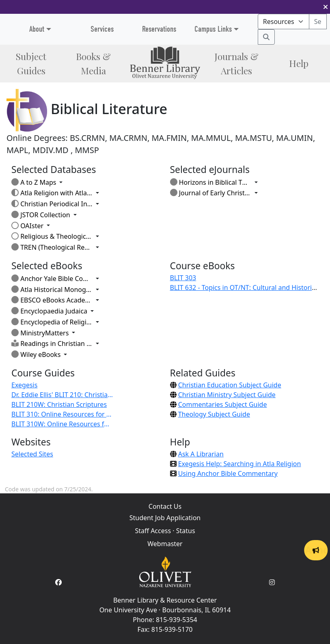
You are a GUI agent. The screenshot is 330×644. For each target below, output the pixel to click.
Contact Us (165, 506)
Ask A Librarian (201, 454)
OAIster (27, 226)
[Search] (266, 37)
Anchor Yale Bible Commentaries (52, 279)
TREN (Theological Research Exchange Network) (52, 247)
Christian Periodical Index (52, 204)
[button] (326, 7)
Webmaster (165, 544)
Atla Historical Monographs (52, 290)
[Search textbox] (318, 22)
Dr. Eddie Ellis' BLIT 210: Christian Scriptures (62, 395)
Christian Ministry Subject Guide (227, 395)
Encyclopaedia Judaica (49, 311)
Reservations (159, 29)
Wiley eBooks (36, 354)
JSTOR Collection (41, 215)
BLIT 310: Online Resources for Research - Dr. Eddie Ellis (62, 414)
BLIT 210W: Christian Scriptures (59, 404)
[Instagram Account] (272, 582)
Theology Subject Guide (214, 414)
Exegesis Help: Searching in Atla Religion (240, 464)
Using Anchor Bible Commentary (228, 473)
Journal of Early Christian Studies (211, 193)
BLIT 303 (183, 278)
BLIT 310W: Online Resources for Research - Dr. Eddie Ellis (62, 424)
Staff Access (153, 531)
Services (102, 29)
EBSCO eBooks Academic (52, 300)
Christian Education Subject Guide (230, 385)
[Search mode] (284, 22)
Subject (31, 63)
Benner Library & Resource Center (165, 600)
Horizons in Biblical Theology (211, 182)
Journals (236, 63)
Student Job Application (165, 518)
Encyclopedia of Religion (52, 322)
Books (93, 63)
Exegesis (24, 385)
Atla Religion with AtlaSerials (52, 193)
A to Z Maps (34, 182)
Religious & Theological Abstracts (52, 236)
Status (186, 531)
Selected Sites (32, 454)
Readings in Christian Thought (52, 344)
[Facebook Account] (58, 582)
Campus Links (213, 29)
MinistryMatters (40, 333)
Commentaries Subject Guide (223, 404)
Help (299, 63)
